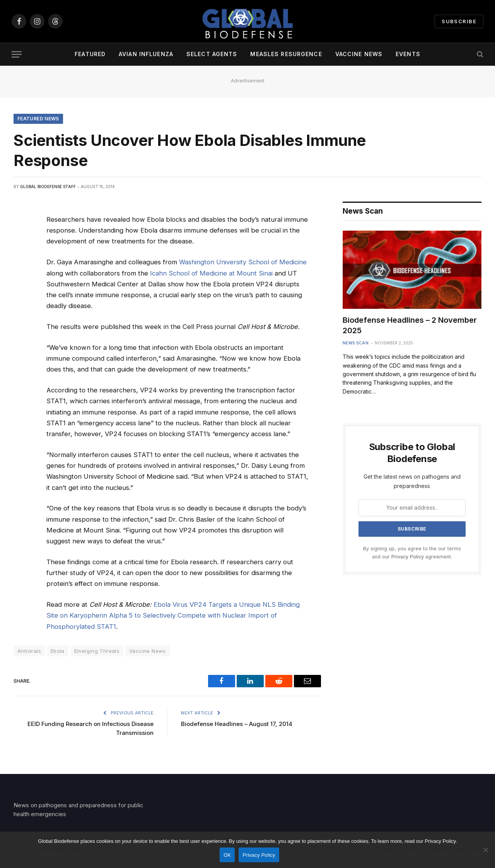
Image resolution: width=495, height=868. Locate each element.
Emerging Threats (97, 651)
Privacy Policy (408, 557)
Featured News (38, 119)
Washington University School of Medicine (243, 262)
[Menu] (17, 54)
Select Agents (212, 54)
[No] (485, 850)
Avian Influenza (146, 54)
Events (408, 54)
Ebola (58, 651)
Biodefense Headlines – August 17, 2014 (237, 724)
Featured (90, 54)
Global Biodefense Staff (48, 187)
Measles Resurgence (286, 54)
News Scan (356, 343)
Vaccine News (359, 54)
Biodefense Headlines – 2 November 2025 (410, 325)
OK (227, 855)
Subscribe (459, 21)
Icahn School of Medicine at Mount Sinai (211, 273)
